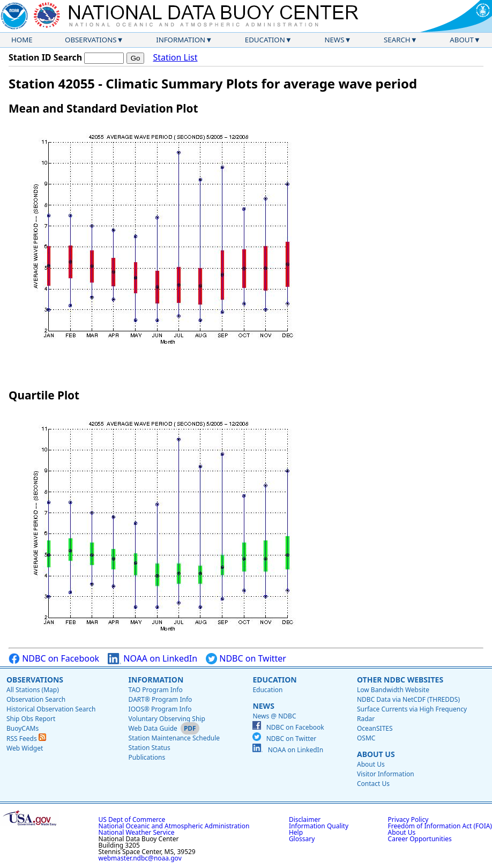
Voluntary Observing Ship (167, 719)
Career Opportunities (420, 839)
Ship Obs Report (31, 719)
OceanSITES (375, 728)
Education (265, 40)
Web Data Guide (153, 728)
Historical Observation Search (51, 709)
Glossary (302, 839)
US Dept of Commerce (132, 819)
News (334, 40)
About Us (376, 754)
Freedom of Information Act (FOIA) (440, 826)
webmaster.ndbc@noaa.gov (140, 858)
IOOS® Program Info (160, 709)
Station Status (150, 748)
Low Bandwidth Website (393, 690)
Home (22, 40)
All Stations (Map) (33, 690)
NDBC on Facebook (54, 659)
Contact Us (373, 784)
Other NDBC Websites (400, 680)
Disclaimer (305, 819)
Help (296, 832)
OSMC (366, 738)
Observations (91, 40)
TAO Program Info (156, 690)
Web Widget (25, 748)
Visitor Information (386, 774)
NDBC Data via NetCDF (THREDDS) (408, 699)
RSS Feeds (26, 739)
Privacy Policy (408, 819)
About (462, 40)
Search (397, 40)
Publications (147, 757)
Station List (175, 58)
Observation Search (36, 699)
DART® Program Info (161, 699)
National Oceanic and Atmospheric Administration (174, 826)
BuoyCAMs (23, 728)
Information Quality (319, 826)
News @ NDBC (274, 716)
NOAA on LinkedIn (152, 659)
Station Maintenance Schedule (174, 738)
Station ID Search (45, 57)
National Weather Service (137, 832)
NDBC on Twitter (246, 659)
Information (181, 40)
